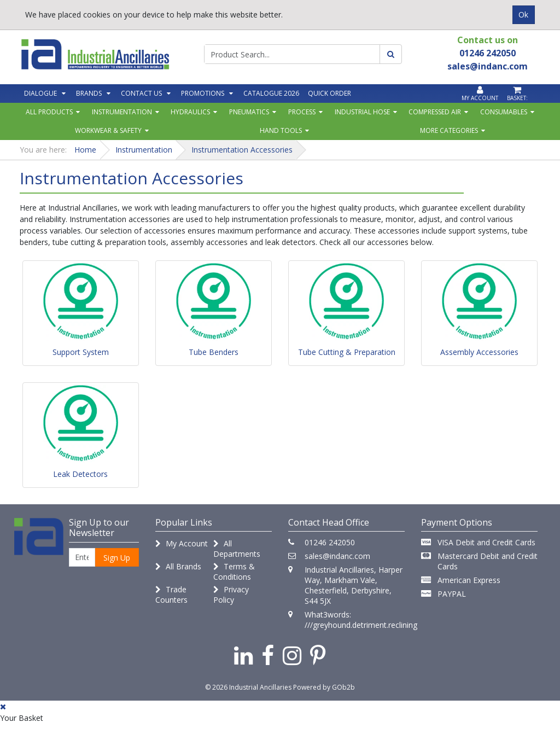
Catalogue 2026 (271, 93)
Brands (89, 93)
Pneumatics (249, 112)
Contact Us (141, 93)
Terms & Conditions (234, 572)
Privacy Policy (231, 595)
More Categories (449, 130)
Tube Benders (214, 352)
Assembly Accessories (479, 352)
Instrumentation (122, 112)
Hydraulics (190, 112)
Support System (81, 352)
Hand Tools (281, 130)
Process (302, 112)
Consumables (504, 112)
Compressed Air (435, 112)
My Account (182, 543)
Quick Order (329, 93)
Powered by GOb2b (324, 687)
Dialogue (40, 93)
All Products (49, 112)
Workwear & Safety (108, 130)
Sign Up (117, 558)
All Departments (237, 549)
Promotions (203, 93)
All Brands (178, 566)
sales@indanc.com (337, 556)
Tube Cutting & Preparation (347, 352)
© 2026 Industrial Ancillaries (248, 687)
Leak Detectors (80, 474)
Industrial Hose (362, 112)
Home (85, 150)
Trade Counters (171, 595)
